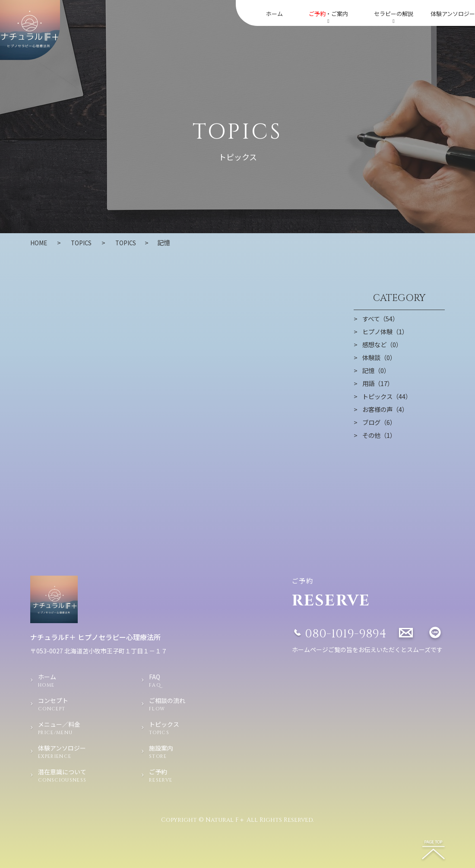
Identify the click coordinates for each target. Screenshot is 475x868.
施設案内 (170, 752)
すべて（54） (382, 318)
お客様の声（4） (387, 409)
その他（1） (380, 435)
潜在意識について (74, 776)
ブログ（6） (380, 422)
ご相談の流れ (170, 704)
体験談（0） (380, 357)
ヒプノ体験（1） (387, 331)
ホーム (274, 14)
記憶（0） (377, 370)
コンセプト (74, 704)
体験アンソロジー (453, 14)
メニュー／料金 (74, 728)
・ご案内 (328, 17)
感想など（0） (383, 344)
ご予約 (170, 776)
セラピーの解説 (394, 17)
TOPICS (133, 242)
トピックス (170, 728)
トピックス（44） (388, 396)
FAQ (170, 681)
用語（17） (379, 383)
